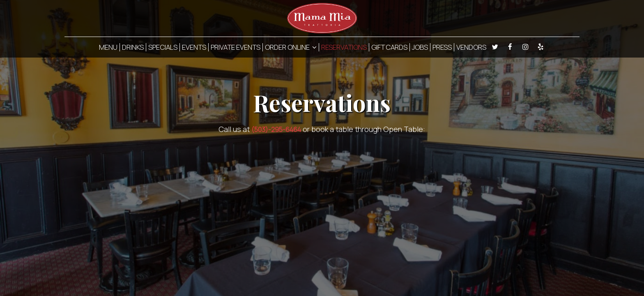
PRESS (442, 47)
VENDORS (471, 47)
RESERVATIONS (344, 47)
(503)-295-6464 (276, 129)
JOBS (420, 47)
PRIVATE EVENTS (236, 47)
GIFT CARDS (389, 47)
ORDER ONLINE (291, 47)
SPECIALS (163, 47)
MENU (108, 47)
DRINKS (133, 47)
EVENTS (194, 47)
